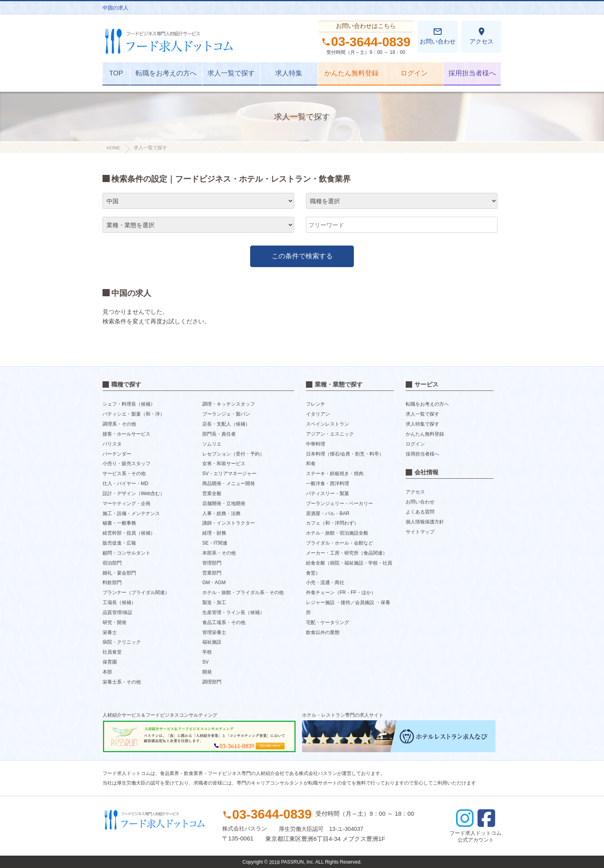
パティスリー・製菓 (328, 493)
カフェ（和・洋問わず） (332, 523)
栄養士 (110, 632)
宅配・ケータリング (328, 622)
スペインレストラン (328, 424)
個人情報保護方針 (425, 522)
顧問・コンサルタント (126, 553)
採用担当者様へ (472, 73)
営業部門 (212, 573)
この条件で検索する (302, 256)
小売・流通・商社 (325, 583)
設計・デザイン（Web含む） (134, 493)
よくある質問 (420, 512)
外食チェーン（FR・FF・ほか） (341, 593)
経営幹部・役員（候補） (129, 533)
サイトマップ (420, 532)
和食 (311, 464)
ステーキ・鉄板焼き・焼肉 (335, 474)
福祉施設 (212, 642)
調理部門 (212, 682)
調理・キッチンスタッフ (229, 404)
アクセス (482, 36)
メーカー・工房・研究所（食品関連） (347, 553)
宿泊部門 (112, 563)
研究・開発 (114, 622)
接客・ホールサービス (126, 434)
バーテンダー (117, 454)
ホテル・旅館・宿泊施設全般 (337, 533)
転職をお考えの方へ (166, 73)
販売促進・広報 (119, 543)
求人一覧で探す (231, 73)
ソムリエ (212, 444)
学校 (207, 652)
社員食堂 (112, 652)
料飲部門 (112, 583)
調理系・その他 (119, 424)
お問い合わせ (438, 36)
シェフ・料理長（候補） (129, 404)
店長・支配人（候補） (226, 424)
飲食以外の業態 (323, 632)
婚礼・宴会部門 (119, 573)
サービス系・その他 (124, 474)
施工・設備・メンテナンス (131, 513)
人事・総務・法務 (221, 513)
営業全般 (212, 493)
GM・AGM (214, 583)
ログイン (414, 73)
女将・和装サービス (224, 464)
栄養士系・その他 (122, 682)
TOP (116, 73)
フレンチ (316, 404)
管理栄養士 (214, 632)
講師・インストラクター (229, 523)
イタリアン (318, 414)
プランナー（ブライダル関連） (136, 593)
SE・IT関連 (215, 543)
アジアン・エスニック (330, 434)
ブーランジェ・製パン (226, 414)
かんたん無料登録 (351, 73)
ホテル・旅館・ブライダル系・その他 (243, 593)
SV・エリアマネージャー (229, 474)
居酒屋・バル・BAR (328, 513)
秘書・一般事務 (119, 523)
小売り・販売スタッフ (126, 464)
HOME (113, 148)
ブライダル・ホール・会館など (340, 543)
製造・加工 (214, 602)
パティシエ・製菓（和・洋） (134, 414)
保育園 (110, 662)
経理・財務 (214, 533)
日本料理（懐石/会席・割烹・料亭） (345, 454)
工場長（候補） (119, 602)
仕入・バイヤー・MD (125, 484)
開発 (207, 672)
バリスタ (112, 444)
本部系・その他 (219, 553)
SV (205, 662)
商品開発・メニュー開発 (229, 484)
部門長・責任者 (219, 434)
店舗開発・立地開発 (224, 503)
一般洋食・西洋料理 (328, 484)
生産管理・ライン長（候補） (233, 612)
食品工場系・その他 (224, 622)
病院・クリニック (122, 642)
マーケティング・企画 (126, 503)
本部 (107, 672)
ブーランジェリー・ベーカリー (340, 503)
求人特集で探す (422, 424)
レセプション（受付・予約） (233, 454)
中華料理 (316, 444)
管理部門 (212, 563)
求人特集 (289, 73)
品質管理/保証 (117, 612)
